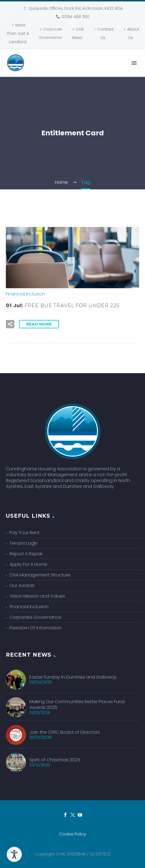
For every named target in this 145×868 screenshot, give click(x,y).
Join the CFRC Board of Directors (65, 732)
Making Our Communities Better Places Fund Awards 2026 (77, 705)
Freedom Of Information (36, 628)
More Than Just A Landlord (18, 33)
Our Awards (22, 585)
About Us (133, 33)
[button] (10, 324)
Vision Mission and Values (37, 596)
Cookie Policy (72, 834)
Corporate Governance (50, 33)
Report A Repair (26, 554)
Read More (39, 324)
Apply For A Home (28, 564)
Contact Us (105, 33)
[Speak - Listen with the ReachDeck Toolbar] (14, 854)
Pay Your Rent (24, 533)
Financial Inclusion (25, 294)
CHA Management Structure (40, 575)
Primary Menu (134, 63)
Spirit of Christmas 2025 (55, 760)
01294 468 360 (75, 17)
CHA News (78, 33)
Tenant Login (24, 543)
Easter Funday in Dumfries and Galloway (73, 677)
